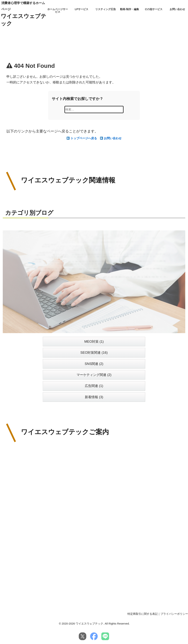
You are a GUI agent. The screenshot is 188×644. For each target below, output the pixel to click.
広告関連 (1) (94, 386)
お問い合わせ (177, 9)
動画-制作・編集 (130, 9)
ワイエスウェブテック (23, 20)
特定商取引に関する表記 (143, 614)
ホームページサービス (58, 10)
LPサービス (82, 9)
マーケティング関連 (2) (94, 375)
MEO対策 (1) (94, 341)
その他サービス (153, 9)
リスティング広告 (106, 9)
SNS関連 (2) (94, 364)
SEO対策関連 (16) (94, 353)
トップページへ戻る (82, 138)
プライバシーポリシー (174, 614)
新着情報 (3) (94, 397)
